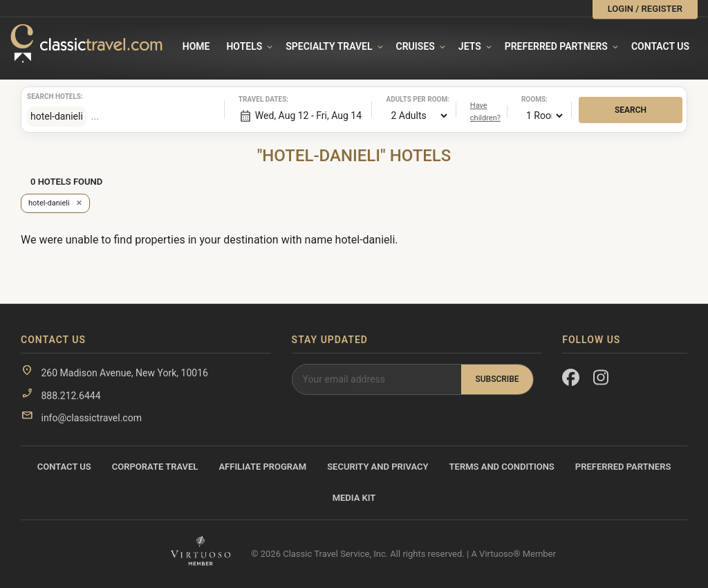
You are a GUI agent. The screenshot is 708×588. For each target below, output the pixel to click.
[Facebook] (571, 380)
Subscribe (497, 379)
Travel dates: (256, 99)
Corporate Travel (155, 467)
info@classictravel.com (91, 418)
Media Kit (354, 498)
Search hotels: (44, 97)
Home (196, 46)
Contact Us (660, 46)
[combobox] (150, 116)
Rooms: (534, 99)
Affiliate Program (262, 467)
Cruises (416, 46)
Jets (470, 46)
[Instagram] (602, 380)
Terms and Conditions (502, 467)
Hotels (244, 46)
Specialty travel (329, 46)
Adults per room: (403, 99)
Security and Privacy (378, 467)
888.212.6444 (71, 396)
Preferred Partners (556, 46)
